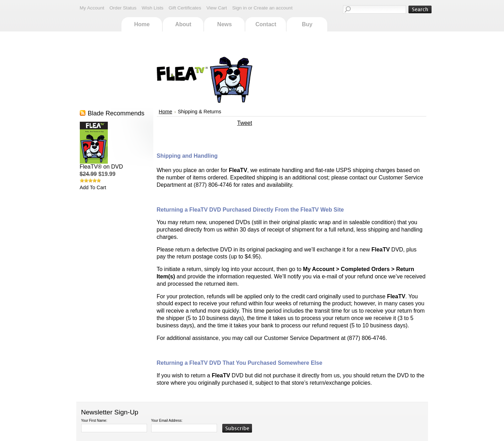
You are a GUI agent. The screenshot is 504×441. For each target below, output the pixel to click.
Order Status (123, 8)
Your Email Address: (167, 421)
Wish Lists (153, 8)
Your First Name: (94, 421)
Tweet (245, 123)
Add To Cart (93, 187)
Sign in (239, 8)
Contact (266, 24)
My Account (92, 8)
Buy (307, 24)
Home (142, 24)
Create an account (273, 8)
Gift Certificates (185, 8)
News (225, 24)
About (183, 24)
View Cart (217, 8)
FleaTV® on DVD (101, 167)
